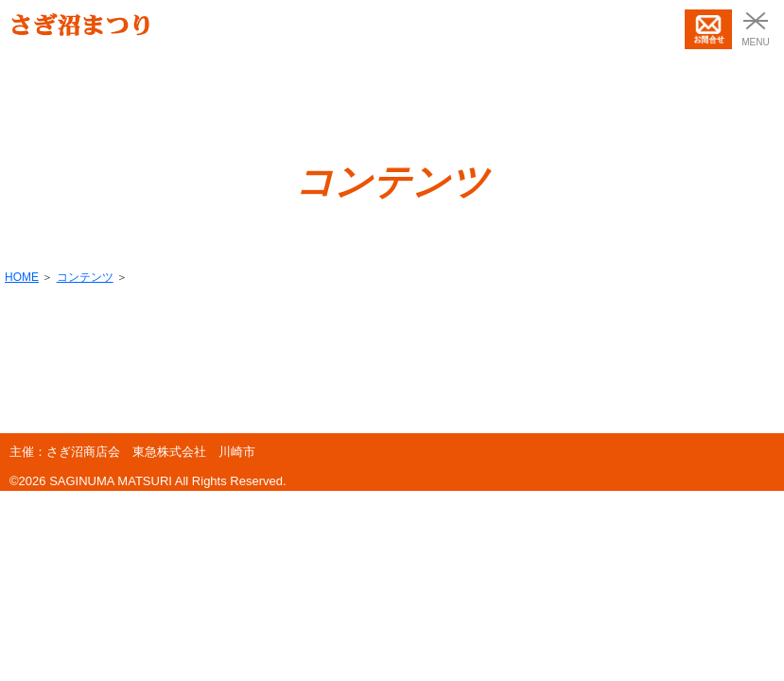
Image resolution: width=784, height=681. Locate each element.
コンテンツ (85, 277)
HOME (22, 277)
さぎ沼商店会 (83, 452)
